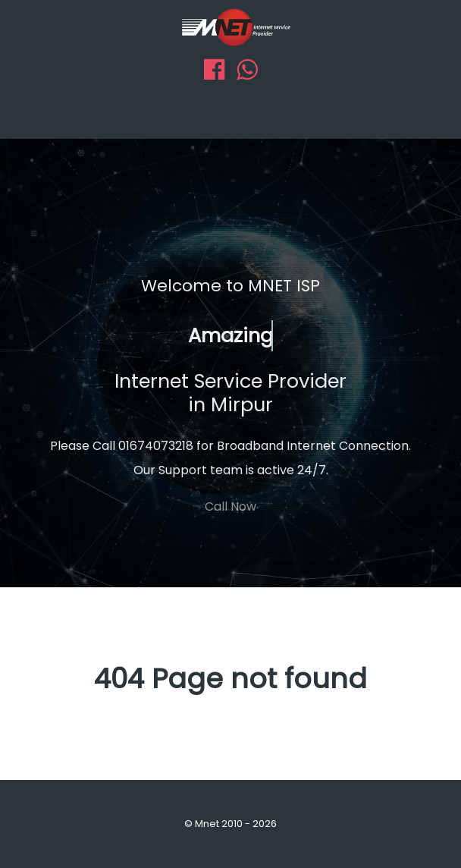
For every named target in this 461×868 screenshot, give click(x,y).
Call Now (230, 506)
